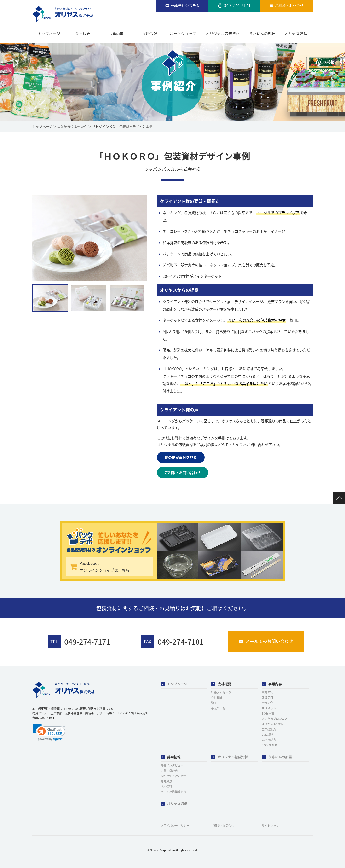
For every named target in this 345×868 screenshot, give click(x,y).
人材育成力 (269, 740)
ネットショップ (183, 34)
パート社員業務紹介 (173, 792)
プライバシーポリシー (175, 826)
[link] (49, 732)
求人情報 (166, 787)
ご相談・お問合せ (223, 826)
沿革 (214, 703)
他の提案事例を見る (181, 457)
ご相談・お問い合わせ (183, 472)
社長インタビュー (172, 765)
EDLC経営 (268, 735)
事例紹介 (267, 703)
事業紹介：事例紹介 (72, 126)
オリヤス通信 (296, 34)
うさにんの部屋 (262, 34)
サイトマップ (270, 826)
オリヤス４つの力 (273, 724)
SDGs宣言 (268, 713)
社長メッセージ (221, 692)
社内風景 (166, 781)
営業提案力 (269, 729)
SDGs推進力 (269, 745)
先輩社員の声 (169, 771)
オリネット (269, 708)
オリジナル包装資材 (223, 34)
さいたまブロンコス (275, 719)
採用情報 (150, 34)
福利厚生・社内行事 (173, 776)
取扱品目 (267, 698)
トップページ (49, 34)
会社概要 (83, 34)
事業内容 (116, 34)
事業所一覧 (218, 708)
